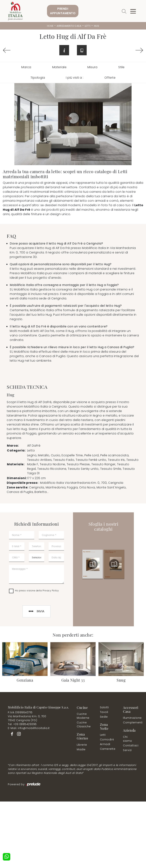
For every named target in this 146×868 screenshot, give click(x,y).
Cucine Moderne (83, 716)
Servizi (127, 751)
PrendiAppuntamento (63, 11)
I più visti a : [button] (75, 78)
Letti (88, 26)
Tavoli (104, 713)
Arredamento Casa (69, 26)
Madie (81, 750)
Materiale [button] (59, 68)
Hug (97, 26)
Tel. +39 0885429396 (22, 725)
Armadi (105, 745)
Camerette (108, 749)
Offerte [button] (110, 78)
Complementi (131, 723)
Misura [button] (92, 68)
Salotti (104, 708)
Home (50, 26)
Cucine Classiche (84, 725)
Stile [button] (121, 68)
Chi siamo (128, 739)
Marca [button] (26, 68)
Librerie (82, 745)
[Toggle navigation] (133, 11)
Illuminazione (130, 718)
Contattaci (130, 746)
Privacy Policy (51, 591)
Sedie (104, 717)
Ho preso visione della (37, 591)
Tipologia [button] (38, 78)
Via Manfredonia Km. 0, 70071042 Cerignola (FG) (27, 719)
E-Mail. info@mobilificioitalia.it (29, 729)
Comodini (107, 740)
